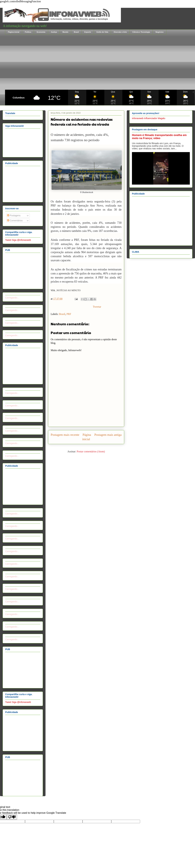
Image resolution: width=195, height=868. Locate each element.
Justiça (54, 32)
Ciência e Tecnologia (141, 32)
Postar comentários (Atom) (91, 451)
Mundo (65, 32)
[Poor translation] (12, 817)
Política (28, 32)
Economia (41, 32)
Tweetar (97, 307)
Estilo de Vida (102, 32)
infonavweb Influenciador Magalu (149, 118)
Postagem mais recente (65, 435)
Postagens (14, 215)
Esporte (88, 32)
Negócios (160, 32)
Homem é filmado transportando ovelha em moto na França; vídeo (159, 137)
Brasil (76, 32)
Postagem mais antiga (108, 435)
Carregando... (12, 298)
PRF (69, 314)
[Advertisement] (100, 62)
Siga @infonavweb (21, 240)
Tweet (8, 240)
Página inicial (14, 32)
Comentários (15, 220)
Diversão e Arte (120, 32)
